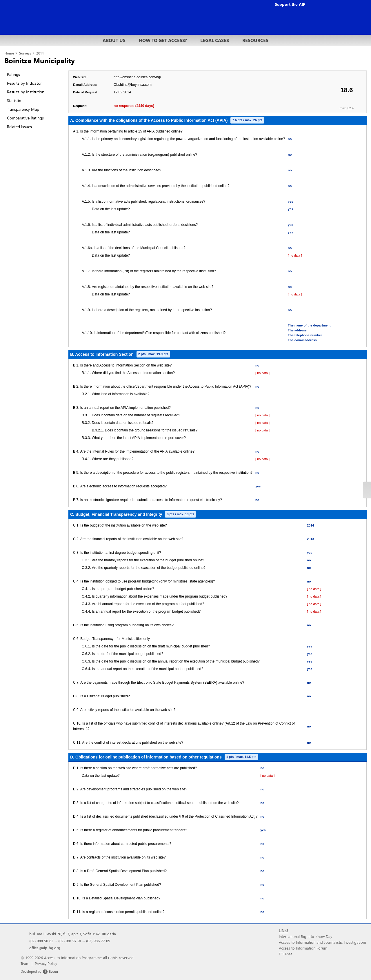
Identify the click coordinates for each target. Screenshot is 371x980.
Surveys (25, 53)
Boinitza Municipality (40, 60)
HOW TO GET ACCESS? (163, 40)
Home (9, 53)
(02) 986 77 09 (98, 941)
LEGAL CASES (215, 40)
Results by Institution (26, 92)
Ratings (13, 74)
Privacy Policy (46, 963)
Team (25, 963)
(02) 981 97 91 (70, 941)
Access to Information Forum (303, 948)
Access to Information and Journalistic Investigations (323, 942)
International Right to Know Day (305, 936)
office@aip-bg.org (45, 948)
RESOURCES (255, 40)
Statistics (15, 100)
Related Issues (19, 127)
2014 (40, 53)
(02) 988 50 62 (41, 941)
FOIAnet (285, 954)
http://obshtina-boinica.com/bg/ (137, 77)
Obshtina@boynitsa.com (133, 85)
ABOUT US (114, 40)
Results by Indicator (24, 83)
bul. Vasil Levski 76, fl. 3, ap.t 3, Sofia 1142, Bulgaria (73, 934)
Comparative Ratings (25, 118)
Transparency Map (23, 109)
